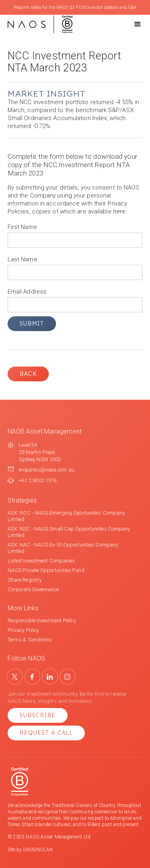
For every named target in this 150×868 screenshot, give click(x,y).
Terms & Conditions (30, 640)
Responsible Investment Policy (42, 620)
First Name (22, 227)
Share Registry (25, 580)
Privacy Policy (23, 630)
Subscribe (38, 715)
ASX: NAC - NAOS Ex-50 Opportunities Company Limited (63, 548)
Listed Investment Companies (42, 561)
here (119, 211)
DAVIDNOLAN (38, 850)
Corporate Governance (33, 589)
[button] (130, 24)
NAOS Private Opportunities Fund (46, 570)
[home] (40, 24)
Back (28, 374)
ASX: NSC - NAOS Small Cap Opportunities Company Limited (69, 532)
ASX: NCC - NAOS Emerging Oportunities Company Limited (66, 516)
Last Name (22, 259)
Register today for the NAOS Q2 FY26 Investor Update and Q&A (75, 7)
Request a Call (46, 733)
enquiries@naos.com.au (47, 470)
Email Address (27, 292)
